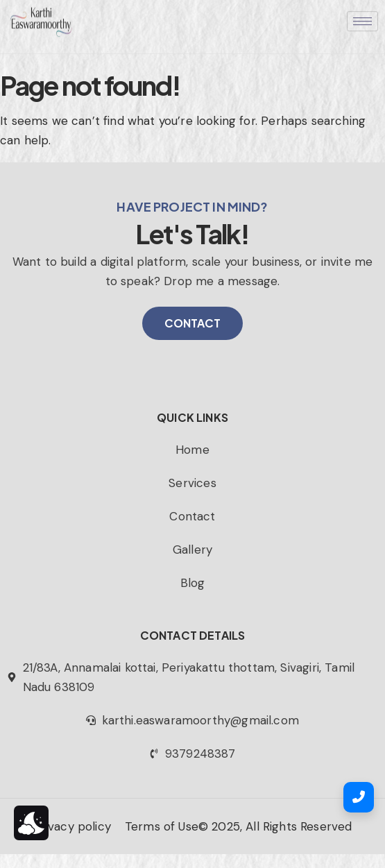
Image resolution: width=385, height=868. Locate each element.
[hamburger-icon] (362, 13)
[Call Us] (359, 797)
